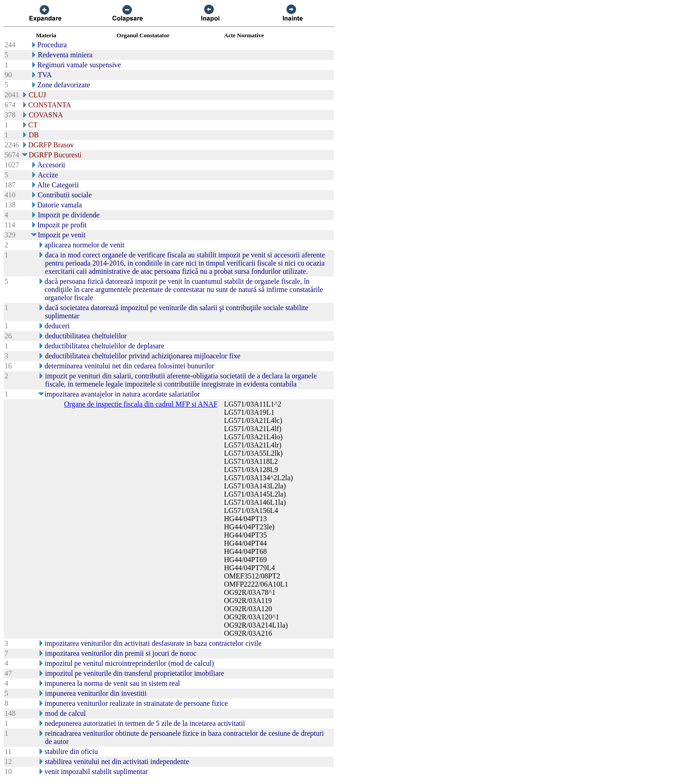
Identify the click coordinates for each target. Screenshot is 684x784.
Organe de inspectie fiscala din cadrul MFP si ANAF (141, 404)
